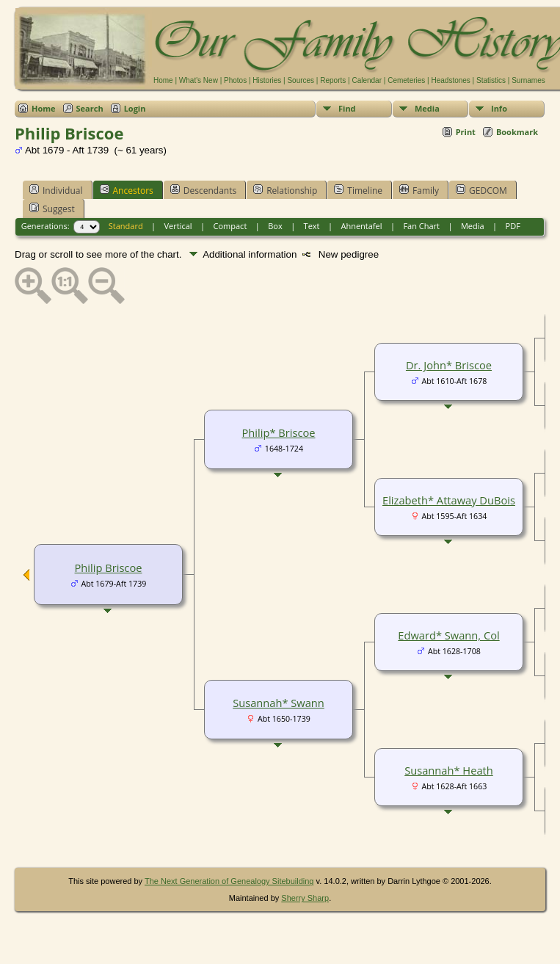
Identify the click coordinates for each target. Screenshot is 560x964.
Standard (126, 226)
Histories (267, 80)
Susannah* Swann (279, 703)
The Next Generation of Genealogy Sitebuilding (229, 881)
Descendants (203, 190)
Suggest (52, 209)
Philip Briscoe (109, 568)
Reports (333, 80)
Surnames (528, 80)
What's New (199, 80)
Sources (301, 80)
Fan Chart (421, 226)
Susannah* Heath (449, 770)
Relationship (285, 190)
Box (275, 226)
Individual (56, 190)
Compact (230, 226)
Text (312, 226)
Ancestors (127, 190)
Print (466, 132)
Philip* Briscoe (279, 432)
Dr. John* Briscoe (449, 365)
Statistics (491, 80)
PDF (513, 226)
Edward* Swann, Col (448, 635)
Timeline (358, 190)
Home (163, 80)
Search (90, 108)
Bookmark (517, 132)
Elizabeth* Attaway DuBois (449, 500)
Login (135, 108)
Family (419, 190)
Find (347, 108)
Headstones (450, 80)
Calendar (367, 80)
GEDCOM (481, 190)
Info (499, 108)
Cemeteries (406, 80)
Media (427, 108)
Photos (235, 80)
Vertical (178, 226)
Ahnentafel (361, 226)
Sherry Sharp (305, 898)
